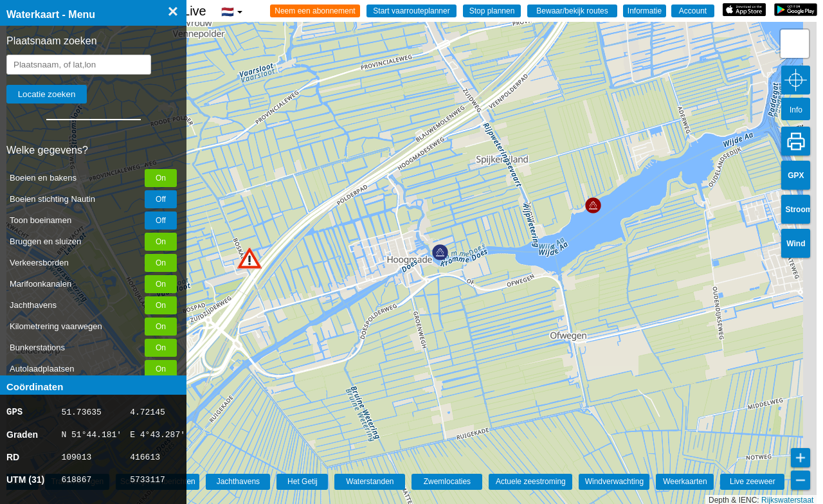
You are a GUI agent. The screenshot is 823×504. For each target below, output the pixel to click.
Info (796, 110)
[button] (249, 258)
